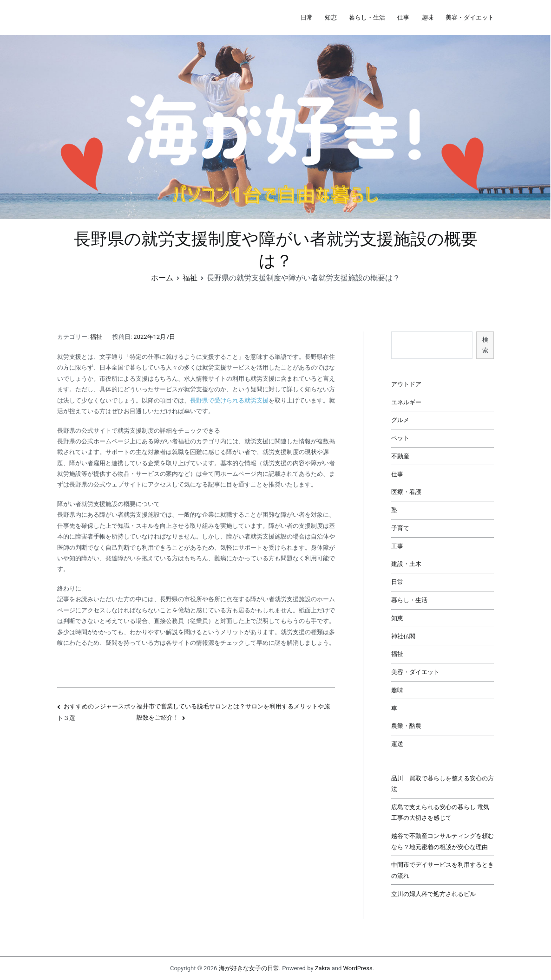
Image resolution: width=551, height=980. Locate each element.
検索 (485, 345)
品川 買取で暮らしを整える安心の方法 (443, 784)
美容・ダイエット (470, 17)
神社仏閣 (403, 636)
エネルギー (406, 402)
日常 (307, 17)
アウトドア (406, 384)
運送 (397, 744)
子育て (400, 528)
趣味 (427, 17)
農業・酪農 (406, 726)
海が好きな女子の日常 (249, 968)
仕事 (403, 17)
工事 (397, 546)
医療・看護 (406, 492)
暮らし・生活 (367, 17)
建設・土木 (406, 564)
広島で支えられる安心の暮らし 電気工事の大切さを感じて (440, 812)
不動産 (400, 456)
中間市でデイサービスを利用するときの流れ (443, 870)
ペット (400, 438)
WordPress (357, 968)
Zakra (323, 968)
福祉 (96, 337)
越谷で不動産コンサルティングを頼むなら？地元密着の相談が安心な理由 (443, 841)
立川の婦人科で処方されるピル (433, 894)
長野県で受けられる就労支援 (229, 400)
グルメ (400, 420)
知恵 (331, 17)
